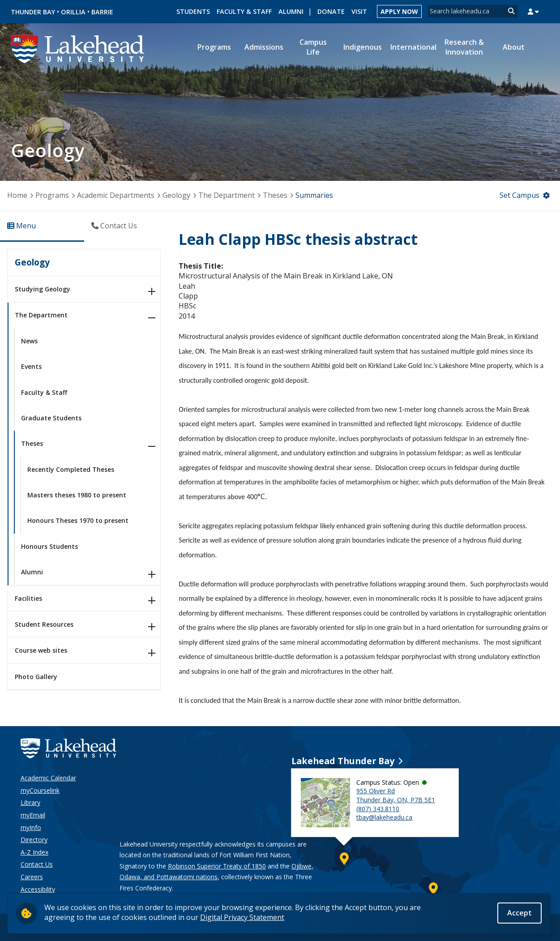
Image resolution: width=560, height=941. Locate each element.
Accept (519, 913)
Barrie (102, 12)
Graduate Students (51, 418)
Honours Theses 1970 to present (78, 520)
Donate (331, 11)
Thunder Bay (33, 12)
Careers (32, 877)
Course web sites (41, 650)
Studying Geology (43, 289)
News (29, 341)
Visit (359, 11)
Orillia (73, 12)
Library (30, 802)
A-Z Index (34, 852)
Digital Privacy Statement (242, 917)
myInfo (31, 828)
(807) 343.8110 (378, 809)
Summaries (314, 195)
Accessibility (38, 889)
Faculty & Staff (244, 11)
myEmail (33, 815)
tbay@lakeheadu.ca (384, 817)
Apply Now (399, 11)
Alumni (291, 11)
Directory (34, 840)
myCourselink (40, 790)
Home (17, 195)
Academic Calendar (48, 778)
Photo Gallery (36, 677)
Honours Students (49, 546)
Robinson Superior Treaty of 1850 (217, 866)
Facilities (28, 598)
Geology (176, 195)
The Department (227, 195)
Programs (52, 195)
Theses (275, 195)
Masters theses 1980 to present (77, 495)
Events (31, 366)
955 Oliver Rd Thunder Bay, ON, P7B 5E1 (396, 795)
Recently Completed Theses (71, 469)
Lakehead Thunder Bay (343, 761)
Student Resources (44, 624)
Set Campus (519, 195)
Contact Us (37, 864)
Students (193, 11)
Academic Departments (116, 195)
